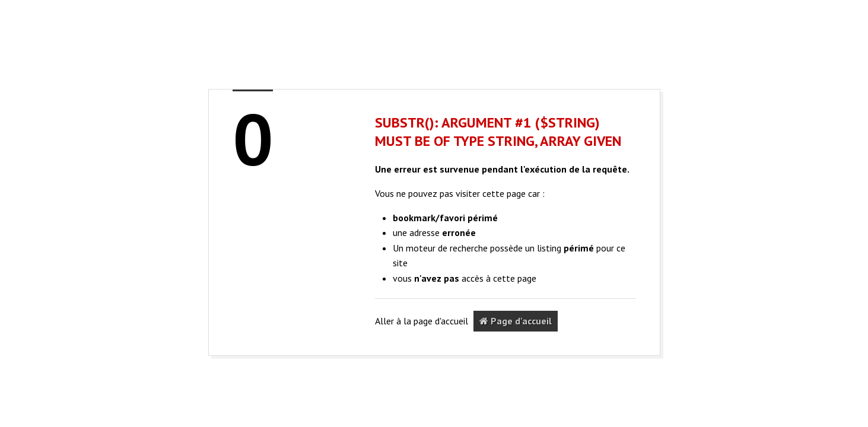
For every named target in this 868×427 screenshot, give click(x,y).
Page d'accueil (516, 321)
